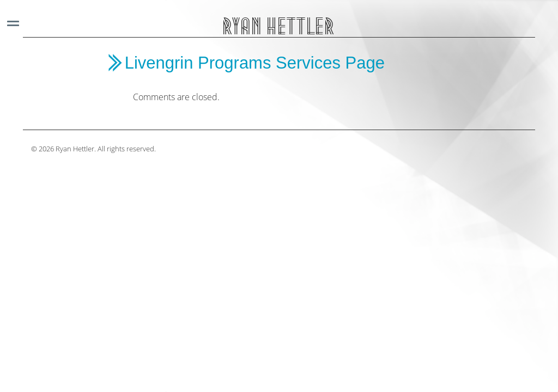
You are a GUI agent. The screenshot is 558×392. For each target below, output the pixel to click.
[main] (287, 78)
